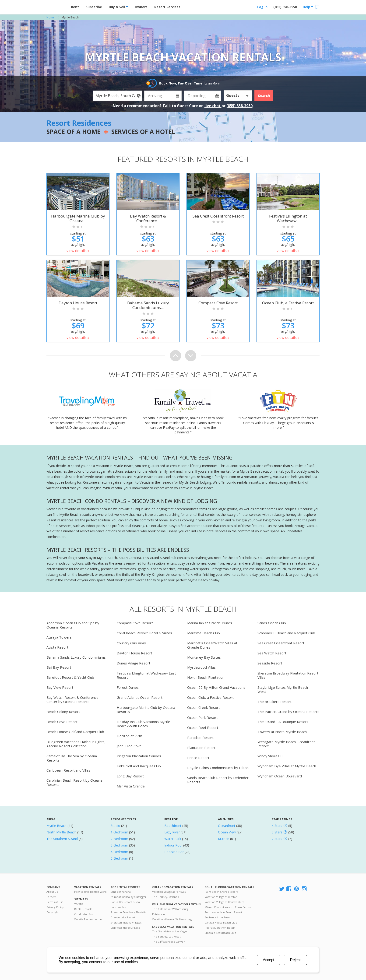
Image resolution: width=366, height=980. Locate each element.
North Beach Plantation (206, 677)
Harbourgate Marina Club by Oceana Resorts (146, 710)
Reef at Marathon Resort (220, 928)
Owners (141, 7)
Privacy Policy (55, 907)
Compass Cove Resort (135, 623)
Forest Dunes (128, 687)
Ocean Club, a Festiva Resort (210, 697)
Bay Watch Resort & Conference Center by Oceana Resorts (72, 699)
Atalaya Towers (59, 637)
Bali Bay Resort (59, 667)
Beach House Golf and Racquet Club (75, 732)
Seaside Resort (270, 663)
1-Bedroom (119, 832)
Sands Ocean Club (272, 623)
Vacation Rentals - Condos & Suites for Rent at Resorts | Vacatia (56, 6)
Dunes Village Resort (134, 663)
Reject (295, 960)
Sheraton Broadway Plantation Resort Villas (288, 675)
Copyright (53, 912)
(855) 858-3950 (285, 7)
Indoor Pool (173, 845)
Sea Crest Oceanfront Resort (281, 643)
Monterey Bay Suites (204, 657)
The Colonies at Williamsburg (170, 909)
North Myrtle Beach (61, 832)
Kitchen (224, 839)
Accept (269, 960)
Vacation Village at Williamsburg (172, 919)
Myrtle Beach (56, 826)
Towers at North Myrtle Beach (282, 732)
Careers (51, 897)
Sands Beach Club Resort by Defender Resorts (218, 780)
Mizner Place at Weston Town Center (228, 907)
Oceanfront (227, 826)
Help (308, 7)
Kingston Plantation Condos (139, 756)
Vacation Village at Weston (221, 897)
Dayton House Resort (134, 653)
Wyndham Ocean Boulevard (280, 776)
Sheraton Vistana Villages (126, 922)
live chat (213, 106)
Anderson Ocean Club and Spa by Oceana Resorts (73, 625)
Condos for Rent (84, 914)
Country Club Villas (131, 643)
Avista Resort (57, 647)
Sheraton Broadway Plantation (129, 912)
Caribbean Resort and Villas (68, 770)
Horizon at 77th (129, 736)
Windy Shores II (270, 756)
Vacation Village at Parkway (169, 892)
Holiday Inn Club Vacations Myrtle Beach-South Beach (143, 724)
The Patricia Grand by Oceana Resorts (288, 712)
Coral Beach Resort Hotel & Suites (144, 633)
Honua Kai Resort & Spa (125, 902)
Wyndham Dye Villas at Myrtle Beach (287, 766)
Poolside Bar (174, 852)
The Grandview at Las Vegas (170, 931)
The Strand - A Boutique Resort (283, 722)
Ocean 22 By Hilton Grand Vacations (216, 687)
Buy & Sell (118, 7)
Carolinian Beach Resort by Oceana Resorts (74, 782)
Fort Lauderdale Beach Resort (223, 912)
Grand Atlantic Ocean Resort (140, 697)
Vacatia (79, 904)
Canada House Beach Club (221, 922)
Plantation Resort (201, 748)
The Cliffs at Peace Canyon (169, 942)
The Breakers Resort (274, 702)
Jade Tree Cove (129, 746)
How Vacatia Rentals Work (90, 892)
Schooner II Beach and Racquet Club (286, 633)
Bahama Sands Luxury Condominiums (76, 657)
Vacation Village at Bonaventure (225, 902)
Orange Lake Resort (123, 917)
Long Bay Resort (130, 776)
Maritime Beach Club (204, 633)
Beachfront (173, 826)
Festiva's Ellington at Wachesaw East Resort (146, 675)
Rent (75, 7)
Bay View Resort (60, 687)
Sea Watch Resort (272, 653)
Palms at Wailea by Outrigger (128, 897)
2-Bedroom (119, 839)
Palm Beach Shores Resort (221, 892)
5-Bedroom (119, 858)
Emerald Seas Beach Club (220, 933)
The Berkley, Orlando (166, 897)
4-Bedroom (119, 852)
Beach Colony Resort (63, 712)
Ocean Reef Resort (203, 727)
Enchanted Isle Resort (218, 917)
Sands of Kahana (121, 892)
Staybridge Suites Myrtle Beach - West (284, 689)
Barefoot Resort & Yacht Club (70, 677)
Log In (262, 7)
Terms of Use (55, 902)
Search (264, 95)
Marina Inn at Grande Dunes (210, 623)
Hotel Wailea (118, 907)
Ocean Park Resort (202, 717)
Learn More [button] (212, 83)
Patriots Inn (159, 914)
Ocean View (227, 832)
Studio (115, 826)
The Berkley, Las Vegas (166, 936)
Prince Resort (198, 758)
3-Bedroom (119, 845)
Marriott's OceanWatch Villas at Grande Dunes (212, 645)
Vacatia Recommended (89, 919)
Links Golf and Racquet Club (139, 766)
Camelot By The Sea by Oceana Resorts (72, 758)
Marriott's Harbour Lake (125, 928)
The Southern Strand (62, 839)
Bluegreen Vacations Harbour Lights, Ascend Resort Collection (76, 744)
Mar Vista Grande (131, 786)
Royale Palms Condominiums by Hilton (218, 768)
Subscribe (94, 7)
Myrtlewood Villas (201, 667)
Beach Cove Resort (62, 722)
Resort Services (167, 7)
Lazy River (172, 832)
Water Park (173, 839)
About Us (52, 892)
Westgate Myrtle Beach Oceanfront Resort (286, 744)
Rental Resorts (83, 909)
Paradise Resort (200, 738)
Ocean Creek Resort (204, 707)
